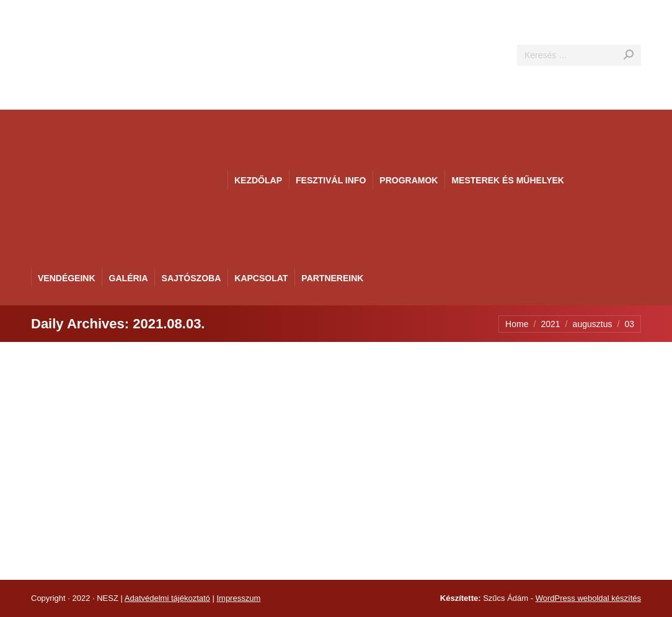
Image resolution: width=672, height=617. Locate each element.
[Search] (579, 55)
